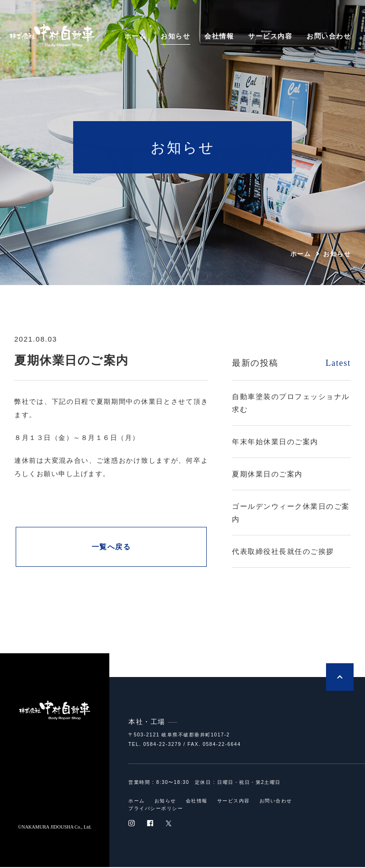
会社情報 (219, 36)
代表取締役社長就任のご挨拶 (283, 551)
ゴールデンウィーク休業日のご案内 (291, 513)
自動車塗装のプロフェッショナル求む (291, 403)
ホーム (136, 36)
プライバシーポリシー (156, 810)
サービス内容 (270, 36)
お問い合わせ (329, 36)
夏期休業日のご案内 (267, 474)
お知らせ (175, 36)
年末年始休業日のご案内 (275, 442)
